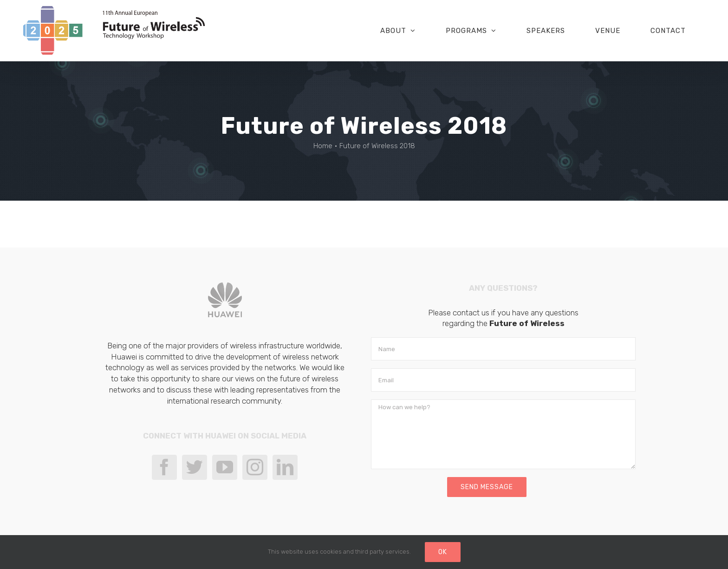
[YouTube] (225, 467)
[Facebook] (164, 467)
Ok (443, 552)
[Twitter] (195, 467)
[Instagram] (255, 467)
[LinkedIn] (285, 467)
